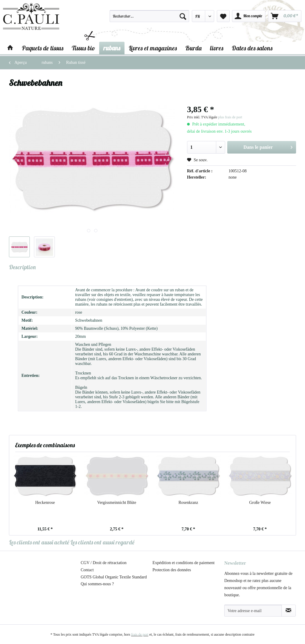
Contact (87, 570)
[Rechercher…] (149, 16)
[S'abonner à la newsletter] (289, 611)
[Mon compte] (249, 16)
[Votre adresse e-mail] (253, 611)
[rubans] (112, 48)
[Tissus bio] (83, 48)
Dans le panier (268, 146)
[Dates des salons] (252, 48)
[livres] (217, 48)
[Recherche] (183, 16)
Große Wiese (260, 503)
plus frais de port (230, 117)
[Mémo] (223, 16)
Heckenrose (45, 503)
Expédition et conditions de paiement (183, 563)
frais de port (140, 634)
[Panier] (285, 16)
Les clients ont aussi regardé (102, 542)
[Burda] (193, 48)
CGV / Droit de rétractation (104, 563)
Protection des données (172, 570)
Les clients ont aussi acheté (39, 542)
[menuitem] (149, 19)
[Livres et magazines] (153, 48)
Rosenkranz (188, 503)
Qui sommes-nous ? (97, 584)
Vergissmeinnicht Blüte (117, 503)
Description (22, 267)
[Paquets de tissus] (43, 48)
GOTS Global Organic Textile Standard (114, 577)
